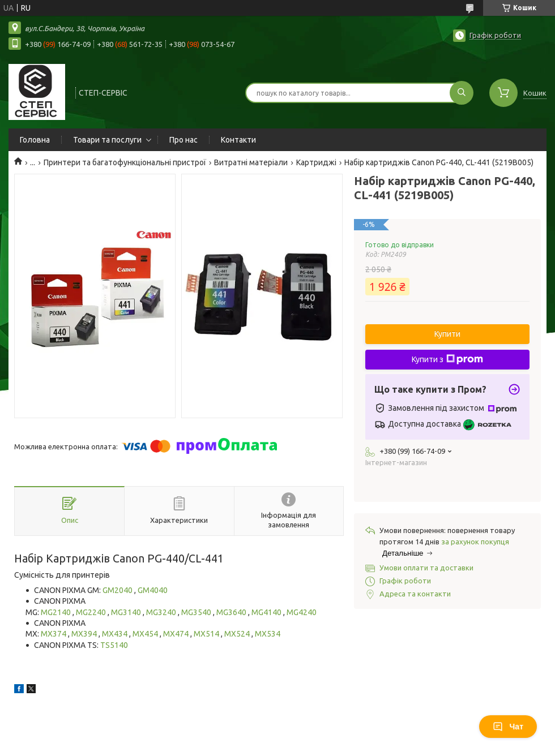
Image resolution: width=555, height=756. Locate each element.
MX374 (54, 634)
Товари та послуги (107, 140)
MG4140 (267, 612)
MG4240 (302, 612)
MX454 (146, 634)
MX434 (116, 634)
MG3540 (197, 612)
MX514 (207, 634)
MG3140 (127, 612)
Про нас (183, 140)
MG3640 (232, 612)
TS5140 (114, 645)
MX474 (177, 634)
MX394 (85, 634)
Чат (508, 727)
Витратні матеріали (251, 162)
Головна (35, 140)
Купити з (447, 359)
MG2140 (57, 612)
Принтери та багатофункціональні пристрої (125, 162)
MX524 (238, 634)
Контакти (238, 140)
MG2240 (92, 612)
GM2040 (118, 590)
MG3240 (162, 612)
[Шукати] (462, 93)
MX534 (268, 634)
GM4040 (153, 590)
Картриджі (316, 162)
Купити (447, 334)
